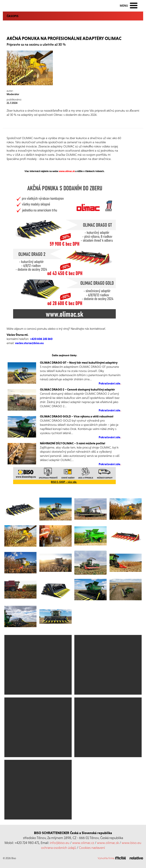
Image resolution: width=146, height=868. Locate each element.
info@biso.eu (60, 843)
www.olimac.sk (108, 843)
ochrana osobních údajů (59, 848)
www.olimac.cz (83, 843)
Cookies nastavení (92, 848)
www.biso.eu (131, 843)
